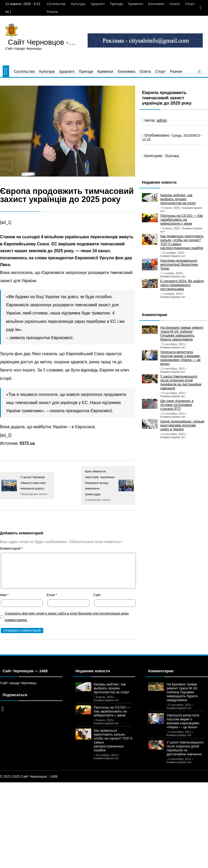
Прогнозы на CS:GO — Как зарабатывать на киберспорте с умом (182, 219)
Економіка (156, 4)
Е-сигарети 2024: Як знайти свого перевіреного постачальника (182, 285)
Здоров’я (98, 4)
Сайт (97, 595)
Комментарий (11, 549)
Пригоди (116, 4)
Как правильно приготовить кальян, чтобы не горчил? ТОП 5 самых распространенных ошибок (182, 242)
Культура (78, 4)
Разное (52, 12)
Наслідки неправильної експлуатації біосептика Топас (179, 264)
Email (52, 595)
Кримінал (136, 4)
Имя (4, 595)
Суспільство (56, 4)
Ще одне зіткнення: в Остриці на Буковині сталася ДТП (177, 405)
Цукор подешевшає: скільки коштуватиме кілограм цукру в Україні (182, 425)
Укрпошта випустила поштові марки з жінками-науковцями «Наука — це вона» (180, 358)
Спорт (190, 4)
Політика (172, 156)
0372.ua (27, 443)
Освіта (175, 4)
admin (162, 120)
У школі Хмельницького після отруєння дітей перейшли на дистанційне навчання (181, 382)
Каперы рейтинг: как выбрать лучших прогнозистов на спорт (178, 199)
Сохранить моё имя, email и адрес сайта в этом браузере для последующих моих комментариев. (67, 617)
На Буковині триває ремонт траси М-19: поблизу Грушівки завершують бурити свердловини (182, 333)
